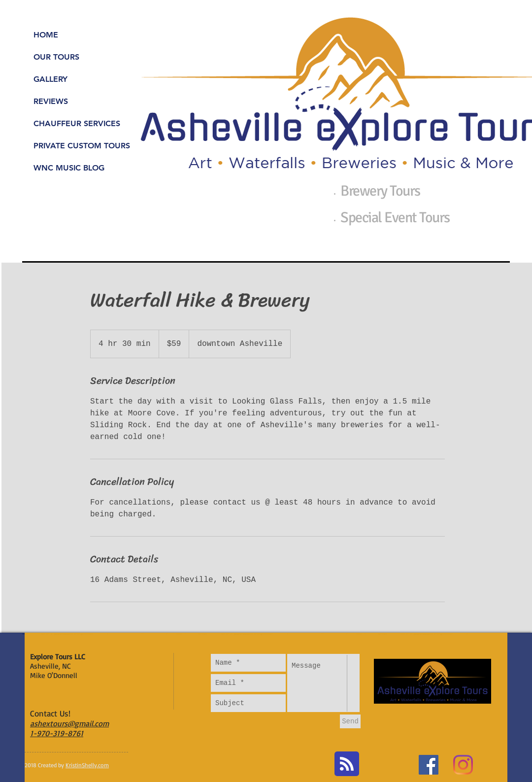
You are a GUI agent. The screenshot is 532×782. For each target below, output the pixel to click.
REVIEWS (51, 101)
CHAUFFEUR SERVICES (77, 123)
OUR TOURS (56, 57)
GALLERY (50, 79)
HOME (46, 35)
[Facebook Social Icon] (429, 765)
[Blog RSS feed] (347, 764)
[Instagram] (463, 765)
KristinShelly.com (87, 765)
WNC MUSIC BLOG (69, 168)
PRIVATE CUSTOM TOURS (82, 146)
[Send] (350, 721)
